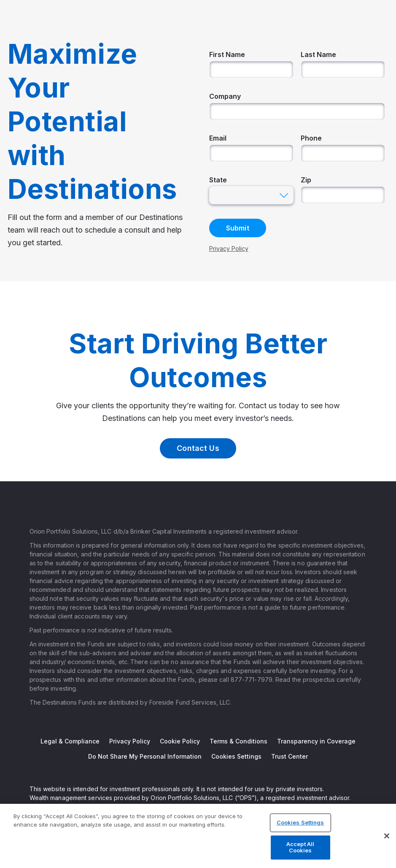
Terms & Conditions (238, 741)
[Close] (387, 836)
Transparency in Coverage (316, 741)
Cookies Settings (236, 756)
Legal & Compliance (70, 741)
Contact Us (198, 448)
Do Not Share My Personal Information (145, 756)
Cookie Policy (180, 741)
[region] (198, 836)
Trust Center (290, 756)
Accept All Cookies (300, 847)
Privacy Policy (130, 741)
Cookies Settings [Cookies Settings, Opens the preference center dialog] (300, 822)
